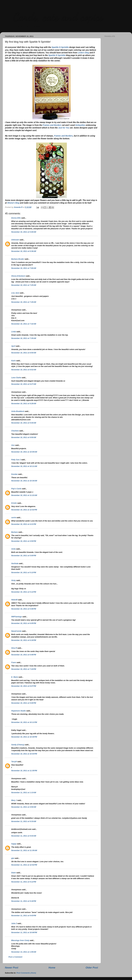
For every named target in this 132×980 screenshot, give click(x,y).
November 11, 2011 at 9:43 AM (24, 836)
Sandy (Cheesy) (18, 745)
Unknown (15, 240)
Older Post (92, 968)
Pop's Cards (16, 489)
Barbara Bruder (18, 259)
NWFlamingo (17, 617)
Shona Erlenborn (18, 276)
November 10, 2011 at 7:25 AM (24, 285)
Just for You (64, 128)
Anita (13, 549)
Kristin (14, 503)
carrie (14, 518)
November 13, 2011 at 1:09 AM (24, 952)
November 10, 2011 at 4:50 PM (24, 541)
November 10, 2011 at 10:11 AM (24, 466)
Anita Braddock (18, 411)
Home (52, 968)
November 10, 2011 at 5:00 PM (24, 556)
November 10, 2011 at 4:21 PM (24, 524)
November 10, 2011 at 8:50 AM (24, 353)
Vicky (13, 580)
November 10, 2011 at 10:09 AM (24, 452)
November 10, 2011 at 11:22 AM (24, 495)
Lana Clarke (16, 378)
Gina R (14, 648)
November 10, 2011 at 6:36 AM (24, 251)
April (13, 346)
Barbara (15, 532)
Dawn (14, 873)
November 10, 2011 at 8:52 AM (24, 370)
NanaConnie (16, 631)
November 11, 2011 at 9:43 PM (24, 916)
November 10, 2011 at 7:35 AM (24, 338)
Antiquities (80, 125)
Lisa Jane (15, 293)
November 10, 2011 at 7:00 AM (24, 268)
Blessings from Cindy (20, 940)
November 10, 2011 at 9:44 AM (24, 423)
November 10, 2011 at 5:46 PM (24, 609)
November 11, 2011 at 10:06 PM (24, 933)
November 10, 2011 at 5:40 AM (24, 232)
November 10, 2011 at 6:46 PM (24, 655)
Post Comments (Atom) (26, 973)
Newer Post (12, 968)
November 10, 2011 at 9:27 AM (24, 384)
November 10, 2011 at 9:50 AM (24, 437)
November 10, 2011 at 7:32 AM (24, 324)
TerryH (14, 762)
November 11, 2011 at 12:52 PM (24, 865)
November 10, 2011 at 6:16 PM (24, 640)
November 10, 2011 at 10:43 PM (24, 754)
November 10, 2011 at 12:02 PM (24, 510)
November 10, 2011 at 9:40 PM (24, 703)
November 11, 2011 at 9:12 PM (24, 882)
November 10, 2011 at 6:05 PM (24, 623)
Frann (14, 662)
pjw (13, 858)
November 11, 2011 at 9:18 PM (24, 901)
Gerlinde (15, 564)
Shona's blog (13, 203)
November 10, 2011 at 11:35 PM (24, 771)
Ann (13, 445)
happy (14, 844)
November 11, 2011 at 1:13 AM (24, 793)
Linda (14, 332)
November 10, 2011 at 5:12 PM (24, 573)
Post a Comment (15, 957)
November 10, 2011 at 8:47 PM (24, 686)
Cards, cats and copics (58, 17)
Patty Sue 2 (16, 460)
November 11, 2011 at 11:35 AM (24, 850)
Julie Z (14, 923)
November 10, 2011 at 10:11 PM (24, 722)
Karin (13, 361)
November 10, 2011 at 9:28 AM (24, 404)
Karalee (14, 474)
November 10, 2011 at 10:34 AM (24, 481)
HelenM (14, 600)
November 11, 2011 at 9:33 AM (24, 821)
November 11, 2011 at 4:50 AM (24, 807)
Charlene (15, 431)
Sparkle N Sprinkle (60, 47)
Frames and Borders (52, 125)
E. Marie (15, 677)
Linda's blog (83, 53)
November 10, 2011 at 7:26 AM (24, 302)
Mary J (14, 800)
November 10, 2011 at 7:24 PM (24, 669)
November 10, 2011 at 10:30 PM (24, 737)
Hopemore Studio (19, 711)
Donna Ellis (16, 218)
